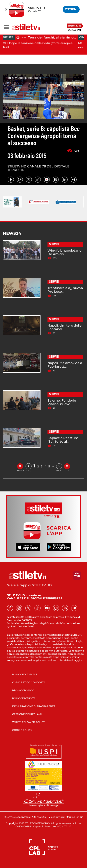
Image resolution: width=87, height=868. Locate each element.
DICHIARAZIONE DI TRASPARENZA (34, 706)
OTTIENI (71, 9)
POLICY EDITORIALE (25, 674)
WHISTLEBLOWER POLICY (29, 722)
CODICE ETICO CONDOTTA (29, 682)
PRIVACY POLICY (23, 690)
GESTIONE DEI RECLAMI (27, 714)
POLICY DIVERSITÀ (24, 698)
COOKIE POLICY (22, 730)
